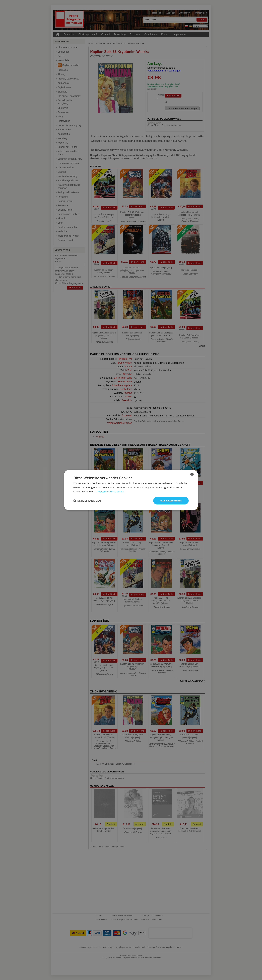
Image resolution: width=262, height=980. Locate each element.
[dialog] (131, 490)
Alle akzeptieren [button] (171, 501)
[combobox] (192, 474)
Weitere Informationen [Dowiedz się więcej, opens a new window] (111, 492)
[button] (87, 501)
